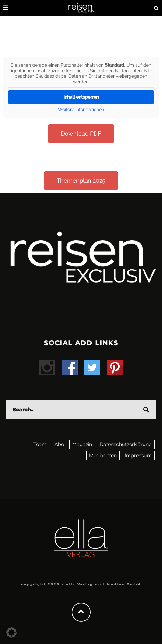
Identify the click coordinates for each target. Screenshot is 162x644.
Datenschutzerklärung (126, 444)
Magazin (82, 444)
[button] (11, 633)
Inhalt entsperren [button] (81, 97)
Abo (59, 444)
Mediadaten (103, 455)
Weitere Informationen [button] (81, 109)
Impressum (138, 455)
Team (40, 444)
